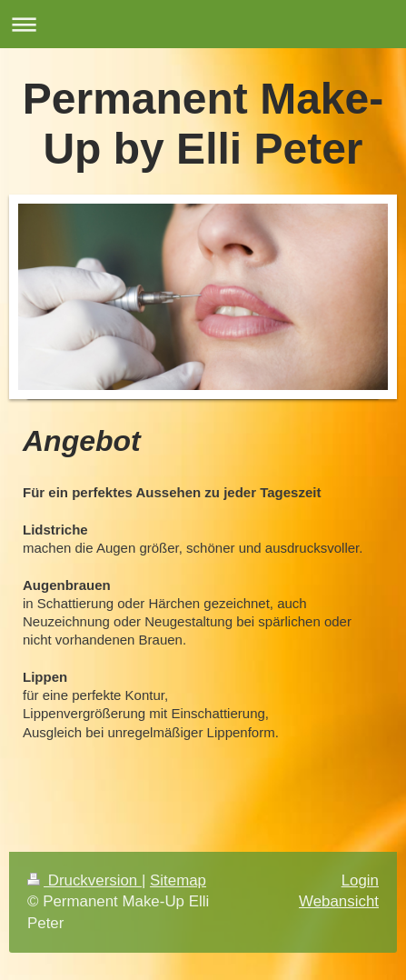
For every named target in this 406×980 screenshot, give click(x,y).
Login (360, 880)
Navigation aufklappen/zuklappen (203, 24)
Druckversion (84, 880)
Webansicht (339, 901)
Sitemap (178, 880)
